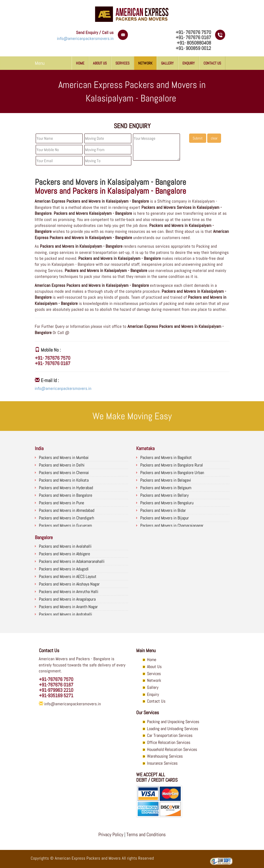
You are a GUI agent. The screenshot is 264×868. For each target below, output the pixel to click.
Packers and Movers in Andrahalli (66, 614)
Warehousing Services (165, 756)
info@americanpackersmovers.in (85, 38)
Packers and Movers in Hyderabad (66, 488)
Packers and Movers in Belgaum (166, 488)
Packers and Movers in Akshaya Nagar (69, 584)
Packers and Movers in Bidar (163, 510)
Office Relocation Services (169, 742)
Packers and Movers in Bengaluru (167, 503)
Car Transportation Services (170, 735)
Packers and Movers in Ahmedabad (67, 510)
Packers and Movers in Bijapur (165, 518)
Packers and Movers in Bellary (164, 495)
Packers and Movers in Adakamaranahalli (72, 561)
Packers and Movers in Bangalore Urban (172, 473)
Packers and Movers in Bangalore (66, 495)
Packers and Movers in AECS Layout (68, 576)
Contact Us (212, 63)
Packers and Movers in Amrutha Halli (69, 592)
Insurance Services (162, 763)
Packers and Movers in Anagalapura (67, 599)
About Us (100, 63)
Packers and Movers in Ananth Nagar (68, 607)
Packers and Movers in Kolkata (64, 480)
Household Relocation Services (172, 749)
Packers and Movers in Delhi (62, 465)
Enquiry (189, 63)
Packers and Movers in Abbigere (64, 554)
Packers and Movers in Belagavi (166, 480)
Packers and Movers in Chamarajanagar (172, 525)
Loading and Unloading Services (173, 729)
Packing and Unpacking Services (173, 722)
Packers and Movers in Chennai (64, 473)
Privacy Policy (111, 834)
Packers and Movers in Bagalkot (166, 457)
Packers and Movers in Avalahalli (65, 546)
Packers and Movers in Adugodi (64, 569)
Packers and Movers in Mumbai (64, 457)
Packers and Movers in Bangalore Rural (172, 465)
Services (122, 63)
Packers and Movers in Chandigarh (66, 518)
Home (80, 63)
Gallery (167, 63)
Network (145, 63)
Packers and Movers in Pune (61, 503)
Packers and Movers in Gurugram (65, 525)
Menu (40, 63)
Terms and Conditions (146, 834)
